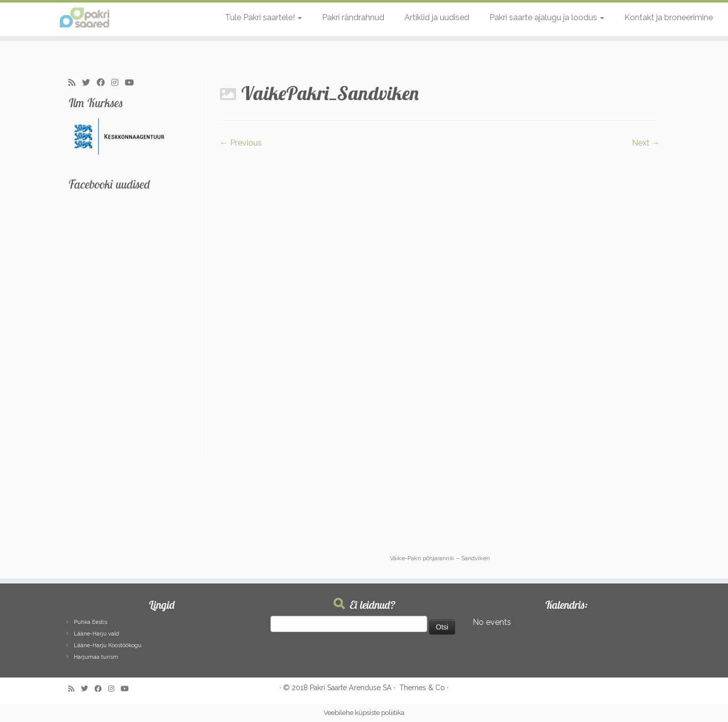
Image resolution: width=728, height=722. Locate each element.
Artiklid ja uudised (437, 17)
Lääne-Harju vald (97, 634)
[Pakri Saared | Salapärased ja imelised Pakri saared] (84, 18)
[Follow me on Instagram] (118, 83)
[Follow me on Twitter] (89, 83)
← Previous (241, 143)
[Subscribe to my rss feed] (75, 83)
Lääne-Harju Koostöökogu (108, 645)
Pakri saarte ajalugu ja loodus (547, 17)
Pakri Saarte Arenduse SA (351, 688)
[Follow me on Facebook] (104, 83)
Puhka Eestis (90, 622)
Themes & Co (422, 688)
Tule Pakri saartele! (263, 17)
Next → (646, 143)
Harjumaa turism (96, 657)
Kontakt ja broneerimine (669, 17)
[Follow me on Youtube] (133, 83)
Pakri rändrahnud (353, 17)
